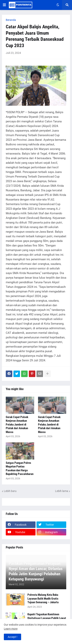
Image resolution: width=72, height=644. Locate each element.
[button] (4, 5)
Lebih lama (62, 491)
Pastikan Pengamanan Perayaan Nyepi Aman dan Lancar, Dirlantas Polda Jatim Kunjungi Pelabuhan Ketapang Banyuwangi (36, 571)
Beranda (11, 20)
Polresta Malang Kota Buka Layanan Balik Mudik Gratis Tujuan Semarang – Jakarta (43, 599)
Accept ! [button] (12, 637)
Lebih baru (10, 491)
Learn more (11, 629)
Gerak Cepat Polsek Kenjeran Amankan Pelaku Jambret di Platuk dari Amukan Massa (17, 425)
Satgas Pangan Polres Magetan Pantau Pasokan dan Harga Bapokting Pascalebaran (20, 468)
